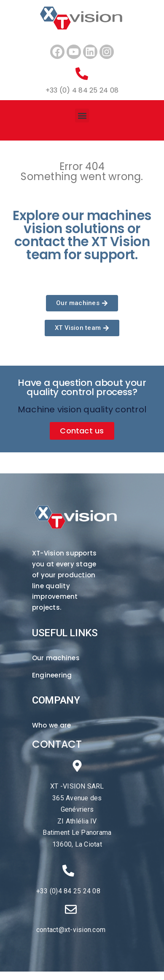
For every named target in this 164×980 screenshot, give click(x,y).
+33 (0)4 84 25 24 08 (68, 891)
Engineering (52, 675)
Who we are (51, 725)
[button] (82, 116)
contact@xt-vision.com (71, 930)
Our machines (56, 658)
